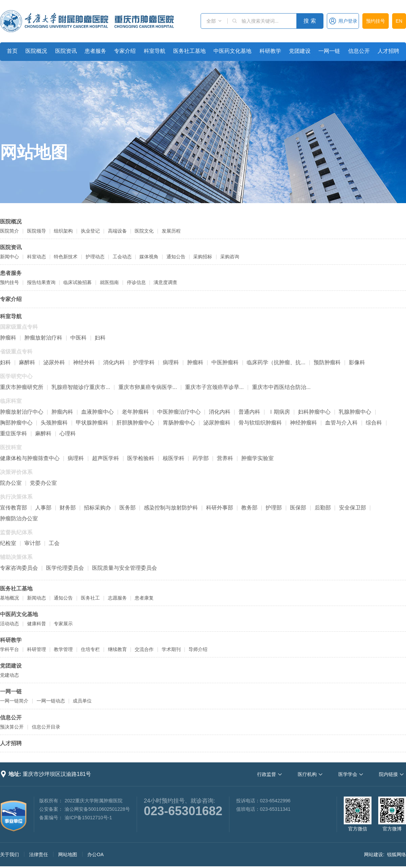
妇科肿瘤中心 (314, 412)
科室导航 (155, 51)
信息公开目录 (46, 727)
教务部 (249, 508)
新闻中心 (9, 257)
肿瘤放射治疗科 (43, 338)
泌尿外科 (54, 362)
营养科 (225, 458)
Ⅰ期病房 (279, 412)
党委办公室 (43, 483)
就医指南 (109, 282)
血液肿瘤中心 (97, 412)
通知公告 (176, 257)
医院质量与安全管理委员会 (125, 568)
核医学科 (174, 458)
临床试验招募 (77, 282)
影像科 (357, 362)
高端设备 (117, 231)
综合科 (374, 423)
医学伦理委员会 (65, 568)
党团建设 (300, 51)
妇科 (100, 338)
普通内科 (249, 412)
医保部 (298, 508)
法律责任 (39, 854)
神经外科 (84, 362)
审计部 (32, 543)
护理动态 (95, 257)
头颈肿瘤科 (54, 423)
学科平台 (9, 649)
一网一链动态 (51, 701)
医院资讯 (66, 51)
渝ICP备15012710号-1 (88, 818)
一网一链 (329, 51)
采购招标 (203, 257)
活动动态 (9, 624)
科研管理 (37, 649)
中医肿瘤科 (225, 362)
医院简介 (9, 231)
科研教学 (270, 51)
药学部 (201, 458)
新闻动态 (37, 598)
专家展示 (63, 624)
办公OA (95, 854)
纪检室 (8, 543)
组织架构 (63, 231)
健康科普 (37, 624)
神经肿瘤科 (303, 423)
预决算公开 (12, 727)
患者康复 (144, 598)
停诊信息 (136, 282)
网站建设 (374, 854)
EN (399, 21)
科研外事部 (220, 508)
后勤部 (323, 508)
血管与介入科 (341, 423)
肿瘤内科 (62, 412)
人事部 (43, 508)
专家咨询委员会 (19, 568)
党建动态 (9, 675)
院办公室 (11, 483)
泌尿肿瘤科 (217, 423)
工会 (54, 543)
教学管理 (63, 649)
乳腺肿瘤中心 (355, 412)
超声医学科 (106, 458)
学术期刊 (171, 649)
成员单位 (82, 701)
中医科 (78, 338)
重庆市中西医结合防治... (281, 387)
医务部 (128, 508)
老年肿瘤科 (135, 412)
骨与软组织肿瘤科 (260, 423)
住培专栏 (90, 649)
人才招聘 (388, 51)
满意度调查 (165, 282)
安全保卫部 (353, 508)
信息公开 (359, 51)
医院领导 (37, 231)
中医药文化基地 (232, 51)
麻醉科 (27, 362)
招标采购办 (97, 508)
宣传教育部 (14, 508)
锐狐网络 (397, 854)
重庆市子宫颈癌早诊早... (214, 387)
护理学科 (144, 362)
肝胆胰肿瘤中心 (135, 423)
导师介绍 (198, 649)
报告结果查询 (41, 282)
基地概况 (9, 598)
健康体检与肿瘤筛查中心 (30, 458)
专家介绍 (125, 51)
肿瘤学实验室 (257, 458)
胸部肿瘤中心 (16, 423)
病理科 (171, 362)
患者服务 (95, 51)
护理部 (274, 508)
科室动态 (37, 257)
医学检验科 (141, 458)
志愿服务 (117, 598)
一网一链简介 (14, 701)
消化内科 (114, 362)
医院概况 (36, 51)
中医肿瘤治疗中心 (179, 412)
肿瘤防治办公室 (19, 518)
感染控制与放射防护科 (171, 508)
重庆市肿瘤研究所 (22, 387)
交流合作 (144, 649)
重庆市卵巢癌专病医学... (148, 387)
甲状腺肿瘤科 (92, 423)
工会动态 (122, 257)
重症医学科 (14, 433)
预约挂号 (376, 21)
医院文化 (144, 231)
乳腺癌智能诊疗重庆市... (81, 387)
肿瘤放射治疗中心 (22, 412)
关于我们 (9, 854)
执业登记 (90, 231)
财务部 (68, 508)
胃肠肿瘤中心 (179, 423)
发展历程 (171, 231)
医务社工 (90, 598)
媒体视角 (149, 257)
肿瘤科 (8, 338)
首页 (12, 51)
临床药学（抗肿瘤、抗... (276, 362)
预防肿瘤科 (327, 362)
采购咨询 (230, 257)
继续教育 (117, 649)
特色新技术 (66, 257)
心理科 (68, 433)
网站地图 (34, 152)
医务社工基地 (189, 51)
